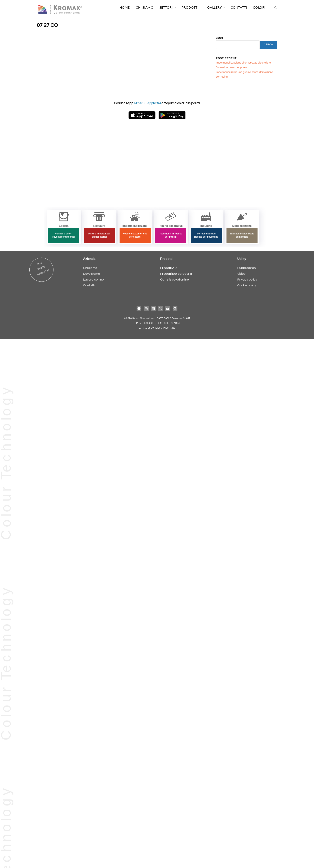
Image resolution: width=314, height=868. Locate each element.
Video (241, 274)
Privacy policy (247, 280)
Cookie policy (247, 285)
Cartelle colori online (175, 280)
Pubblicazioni (247, 268)
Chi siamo (90, 268)
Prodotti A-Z (169, 268)
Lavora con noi (94, 280)
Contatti (89, 285)
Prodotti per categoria (176, 274)
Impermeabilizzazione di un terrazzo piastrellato (243, 64)
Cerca (219, 39)
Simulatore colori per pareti (231, 68)
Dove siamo (92, 274)
